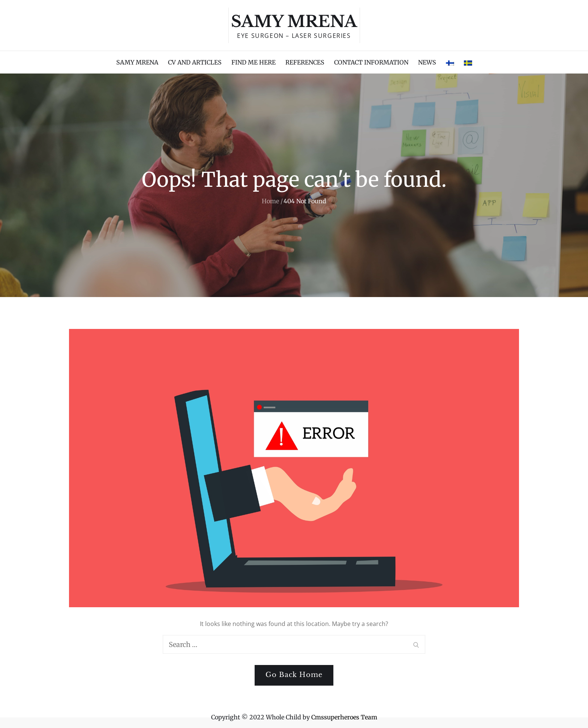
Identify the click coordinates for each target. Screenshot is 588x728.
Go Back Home (294, 675)
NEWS (427, 62)
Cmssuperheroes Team (344, 717)
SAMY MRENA (137, 62)
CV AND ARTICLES (195, 62)
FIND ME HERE (253, 62)
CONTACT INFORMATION (371, 62)
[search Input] (294, 644)
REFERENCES (305, 62)
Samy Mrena (294, 21)
